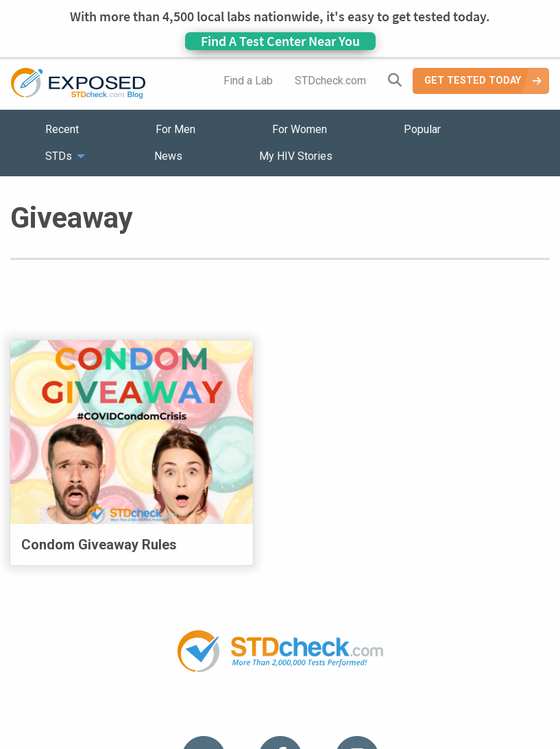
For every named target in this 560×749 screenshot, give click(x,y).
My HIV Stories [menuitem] (296, 156)
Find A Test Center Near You (280, 41)
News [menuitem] (168, 156)
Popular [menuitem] (422, 129)
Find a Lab (248, 81)
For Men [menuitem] (175, 129)
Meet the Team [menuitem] (466, 659)
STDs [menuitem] (59, 156)
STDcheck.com (330, 81)
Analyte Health (491, 740)
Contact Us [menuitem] (320, 659)
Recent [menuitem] (62, 129)
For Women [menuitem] (300, 129)
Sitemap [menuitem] (388, 659)
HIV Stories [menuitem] (244, 659)
